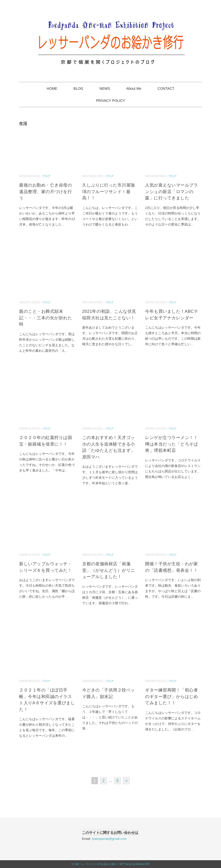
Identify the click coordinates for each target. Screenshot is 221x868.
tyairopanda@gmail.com (109, 839)
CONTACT (166, 89)
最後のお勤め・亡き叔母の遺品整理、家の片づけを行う (46, 192)
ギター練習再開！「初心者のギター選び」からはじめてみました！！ (171, 697)
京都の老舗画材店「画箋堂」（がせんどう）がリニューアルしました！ (109, 570)
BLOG (78, 89)
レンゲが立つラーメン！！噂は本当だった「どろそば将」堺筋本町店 (171, 444)
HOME (52, 89)
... (63, 224)
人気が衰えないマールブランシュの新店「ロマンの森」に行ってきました (171, 192)
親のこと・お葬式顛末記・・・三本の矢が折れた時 (46, 318)
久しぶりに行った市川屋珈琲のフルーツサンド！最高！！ (109, 192)
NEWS (105, 89)
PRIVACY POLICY (110, 101)
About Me (134, 89)
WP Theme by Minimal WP (135, 864)
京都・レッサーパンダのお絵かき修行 (95, 864)
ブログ (46, 176)
